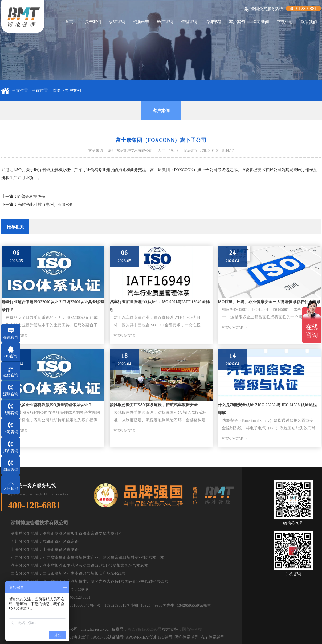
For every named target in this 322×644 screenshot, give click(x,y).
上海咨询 (11, 432)
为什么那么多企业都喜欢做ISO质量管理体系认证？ (47, 405)
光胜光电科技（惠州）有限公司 (46, 205)
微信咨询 (11, 375)
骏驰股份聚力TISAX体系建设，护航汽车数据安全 (154, 405)
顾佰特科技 (192, 629)
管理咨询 (189, 22)
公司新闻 (261, 22)
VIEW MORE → (127, 336)
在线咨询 (11, 337)
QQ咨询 (11, 356)
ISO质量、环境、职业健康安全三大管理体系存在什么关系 (269, 302)
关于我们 (93, 22)
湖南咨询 (11, 470)
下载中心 (285, 22)
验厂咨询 (165, 22)
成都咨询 (11, 413)
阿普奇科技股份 (31, 197)
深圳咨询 (11, 394)
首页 (69, 22)
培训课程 (213, 22)
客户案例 (237, 22)
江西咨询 (11, 451)
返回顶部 (11, 489)
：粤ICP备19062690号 (143, 629)
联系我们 (309, 22)
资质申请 (141, 22)
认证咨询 (117, 22)
